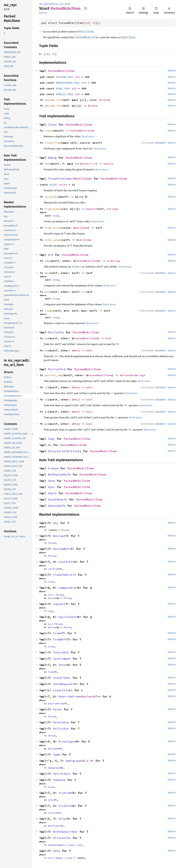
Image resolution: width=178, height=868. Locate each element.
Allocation (62, 838)
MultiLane (54, 826)
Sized (56, 216)
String (112, 209)
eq (46, 338)
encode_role (53, 100)
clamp (49, 311)
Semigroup (73, 761)
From (57, 633)
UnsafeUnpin (58, 499)
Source (43, 13)
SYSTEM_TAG (64, 77)
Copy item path (86, 8)
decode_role (53, 106)
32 (94, 23)
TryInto (65, 806)
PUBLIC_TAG (64, 94)
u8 (88, 23)
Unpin (52, 493)
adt (52, 4)
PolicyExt (61, 729)
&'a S (87, 761)
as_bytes (51, 197)
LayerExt (60, 690)
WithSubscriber (65, 832)
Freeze (53, 468)
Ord (51, 255)
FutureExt (61, 652)
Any (56, 523)
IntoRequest (63, 684)
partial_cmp (53, 375)
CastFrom (53, 569)
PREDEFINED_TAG (67, 83)
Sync (51, 487)
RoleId (104, 100)
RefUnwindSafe (59, 475)
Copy (51, 439)
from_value (53, 228)
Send (51, 481)
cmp (47, 261)
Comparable (67, 588)
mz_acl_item (63, 4)
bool (109, 338)
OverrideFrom (69, 696)
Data (57, 851)
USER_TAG (62, 88)
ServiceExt (62, 774)
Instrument (62, 659)
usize (63, 185)
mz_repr (44, 4)
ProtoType (66, 742)
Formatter (82, 164)
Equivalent (67, 617)
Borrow (58, 536)
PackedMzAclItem (61, 71)
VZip (62, 819)
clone (49, 131)
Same (57, 754)
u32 (77, 77)
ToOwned (59, 780)
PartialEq (56, 332)
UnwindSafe (57, 506)
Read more (88, 136)
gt (46, 412)
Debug (52, 158)
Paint (58, 709)
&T (95, 696)
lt (46, 387)
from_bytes (53, 209)
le (46, 399)
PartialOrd (57, 369)
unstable (160, 143)
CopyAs (58, 604)
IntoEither (62, 678)
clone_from (53, 143)
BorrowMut (61, 549)
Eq (50, 445)
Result (109, 164)
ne (46, 350)
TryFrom (65, 793)
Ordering (113, 261)
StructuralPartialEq (65, 451)
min (47, 292)
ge (46, 424)
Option (125, 375)
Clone (52, 125)
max (47, 273)
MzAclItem (82, 179)
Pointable (61, 722)
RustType (53, 749)
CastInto (65, 562)
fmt (47, 164)
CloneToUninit (65, 575)
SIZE (53, 185)
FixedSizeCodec (60, 179)
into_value (53, 240)
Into (62, 665)
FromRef (59, 639)
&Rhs (75, 350)
